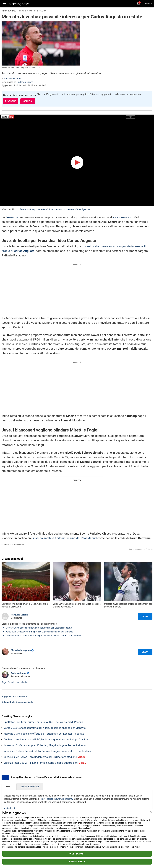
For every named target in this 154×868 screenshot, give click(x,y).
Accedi (148, 4)
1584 (39, 820)
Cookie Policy (134, 847)
